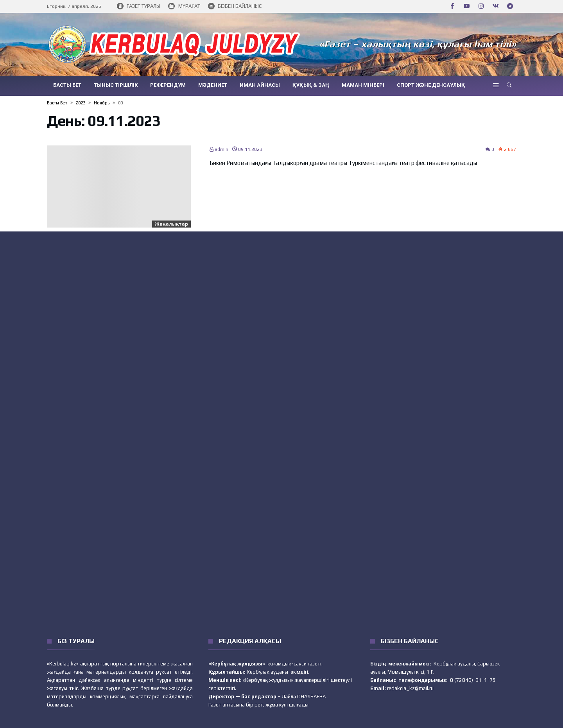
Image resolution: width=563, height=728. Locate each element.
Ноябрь (102, 103)
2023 (81, 103)
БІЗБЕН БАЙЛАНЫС (235, 6)
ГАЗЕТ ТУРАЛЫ (139, 6)
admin (219, 149)
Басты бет (57, 103)
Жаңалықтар (171, 224)
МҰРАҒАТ (184, 6)
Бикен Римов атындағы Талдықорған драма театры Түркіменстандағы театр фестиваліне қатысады (343, 163)
